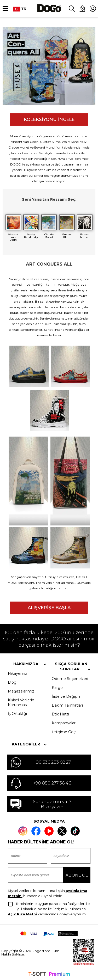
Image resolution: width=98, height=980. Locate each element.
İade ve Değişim (67, 696)
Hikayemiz (18, 673)
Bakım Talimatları (67, 705)
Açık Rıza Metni (22, 914)
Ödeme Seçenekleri (70, 678)
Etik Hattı (60, 713)
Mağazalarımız (21, 690)
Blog (12, 682)
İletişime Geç (64, 731)
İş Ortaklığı (17, 713)
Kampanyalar (64, 722)
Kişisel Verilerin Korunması (21, 702)
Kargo (57, 687)
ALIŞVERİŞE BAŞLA (49, 607)
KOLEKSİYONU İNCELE (49, 119)
